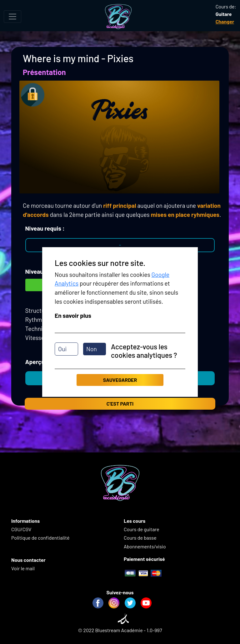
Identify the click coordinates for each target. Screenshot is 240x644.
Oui (62, 349)
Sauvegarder (120, 380)
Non (92, 349)
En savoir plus (73, 315)
